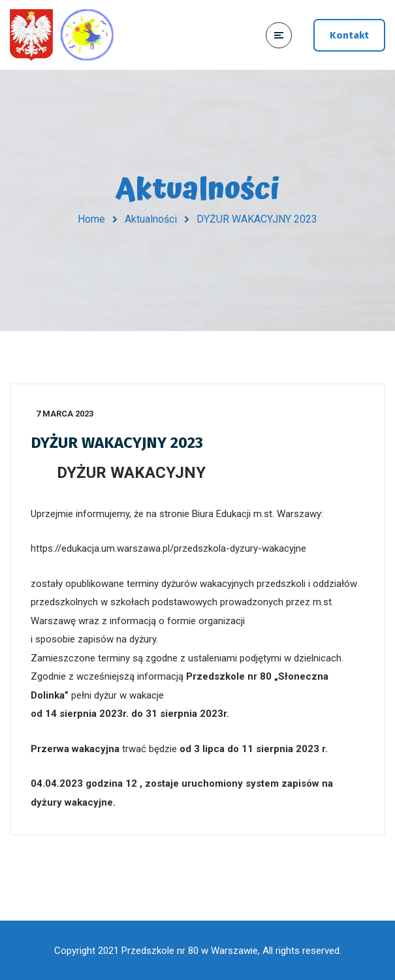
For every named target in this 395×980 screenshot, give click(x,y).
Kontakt (349, 35)
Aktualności (151, 219)
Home (91, 219)
